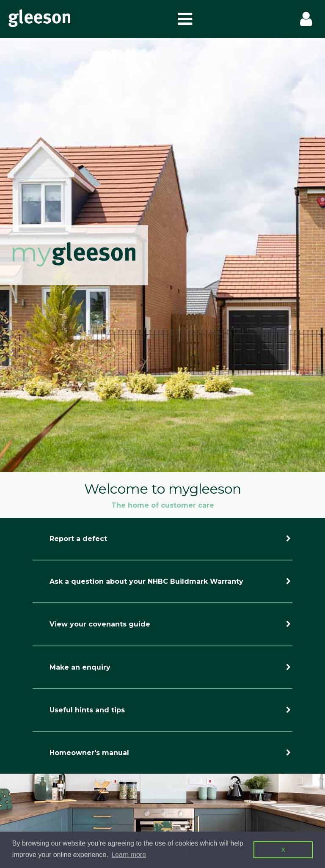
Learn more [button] (129, 855)
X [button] (283, 850)
